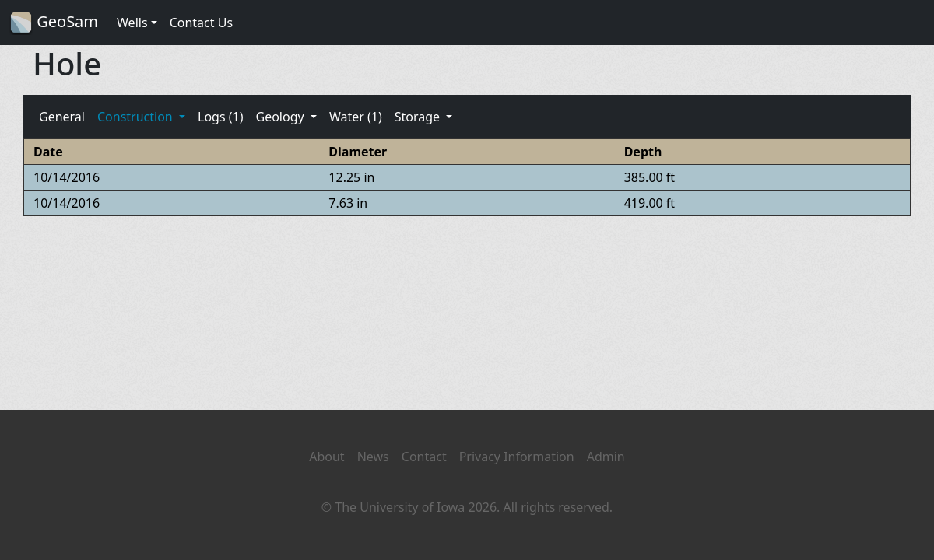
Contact (424, 457)
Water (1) (356, 117)
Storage (419, 117)
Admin (606, 457)
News (373, 457)
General (62, 117)
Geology (281, 117)
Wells (132, 23)
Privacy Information (517, 457)
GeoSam (54, 23)
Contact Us (201, 23)
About (327, 457)
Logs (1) (220, 117)
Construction (137, 117)
